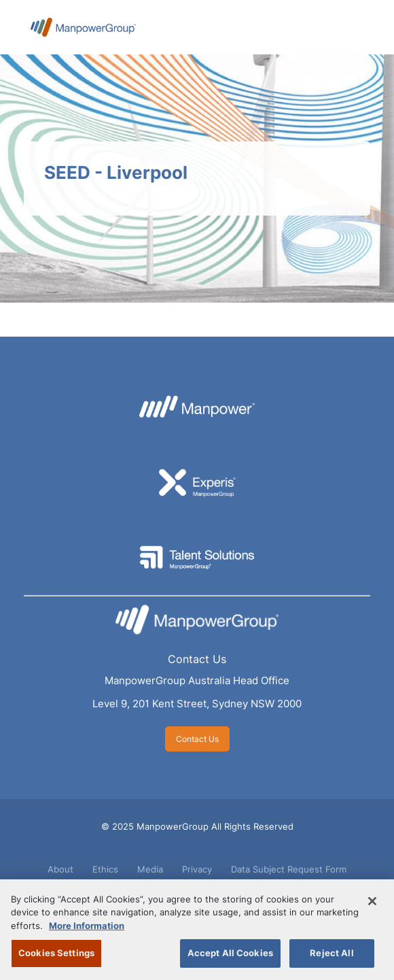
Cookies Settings (56, 953)
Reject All (332, 953)
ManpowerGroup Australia (83, 27)
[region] (197, 930)
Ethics (105, 869)
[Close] (372, 901)
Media (150, 869)
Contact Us (197, 659)
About (60, 869)
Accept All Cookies (230, 953)
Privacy (197, 869)
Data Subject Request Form (289, 869)
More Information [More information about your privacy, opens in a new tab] (87, 926)
